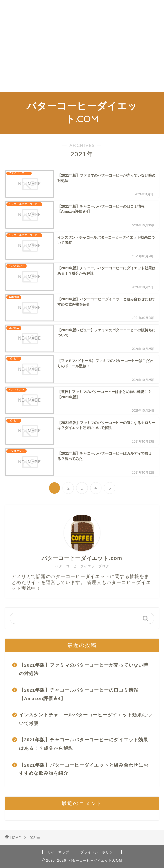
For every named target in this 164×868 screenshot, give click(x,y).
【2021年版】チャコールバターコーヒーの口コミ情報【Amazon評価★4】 (79, 694)
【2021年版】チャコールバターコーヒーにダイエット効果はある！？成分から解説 (84, 744)
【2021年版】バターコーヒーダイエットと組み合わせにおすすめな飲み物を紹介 (84, 769)
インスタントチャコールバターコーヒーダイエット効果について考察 (85, 719)
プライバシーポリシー (98, 852)
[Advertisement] (82, 46)
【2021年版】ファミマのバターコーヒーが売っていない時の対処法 (84, 669)
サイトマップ (58, 852)
